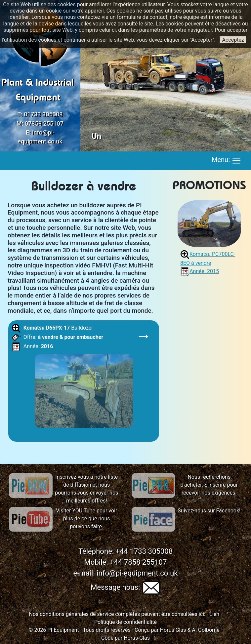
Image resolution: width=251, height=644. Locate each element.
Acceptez (233, 40)
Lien (214, 614)
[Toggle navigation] (236, 161)
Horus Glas (173, 630)
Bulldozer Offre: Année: (82, 378)
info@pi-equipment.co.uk (137, 573)
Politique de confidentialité (125, 622)
